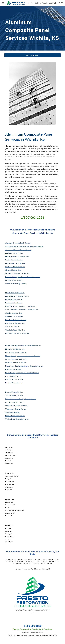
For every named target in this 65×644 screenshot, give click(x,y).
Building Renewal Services (14, 260)
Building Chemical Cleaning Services (17, 257)
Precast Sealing (10, 376)
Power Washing (10, 369)
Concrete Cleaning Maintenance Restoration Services (23, 277)
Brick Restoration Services (14, 253)
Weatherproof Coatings (13, 409)
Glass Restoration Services (14, 316)
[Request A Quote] (32, 55)
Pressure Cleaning (11, 379)
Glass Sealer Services (12, 327)
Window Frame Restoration (14, 419)
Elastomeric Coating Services (15, 293)
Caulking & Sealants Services (15, 267)
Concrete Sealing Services (14, 280)
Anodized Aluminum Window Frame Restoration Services (24, 246)
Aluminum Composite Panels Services (18, 243)
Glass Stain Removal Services (15, 330)
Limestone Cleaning (12, 349)
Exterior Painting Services (14, 303)
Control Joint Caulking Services (16, 284)
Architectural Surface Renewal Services (18, 250)
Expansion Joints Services (14, 299)
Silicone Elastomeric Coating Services (18, 399)
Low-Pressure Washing (13, 353)
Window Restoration (12, 416)
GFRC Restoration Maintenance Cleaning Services (22, 310)
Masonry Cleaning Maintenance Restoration (20, 356)
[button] (3, 3)
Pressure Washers (11, 383)
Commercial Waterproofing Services (17, 273)
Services (22, 349)
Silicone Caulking (11, 395)
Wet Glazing (9, 412)
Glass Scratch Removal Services (16, 320)
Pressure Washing (11, 392)
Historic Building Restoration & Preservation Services (23, 346)
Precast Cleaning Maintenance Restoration (19, 373)
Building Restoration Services (15, 263)
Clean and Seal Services (13, 270)
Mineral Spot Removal (13, 363)
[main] (32, 28)
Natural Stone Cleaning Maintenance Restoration (21, 366)
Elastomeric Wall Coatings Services (17, 296)
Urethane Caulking (12, 402)
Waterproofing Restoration (14, 406)
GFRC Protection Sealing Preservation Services (21, 306)
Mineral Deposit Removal (14, 359)
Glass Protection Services (14, 313)
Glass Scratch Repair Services (15, 323)
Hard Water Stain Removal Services (17, 333)
